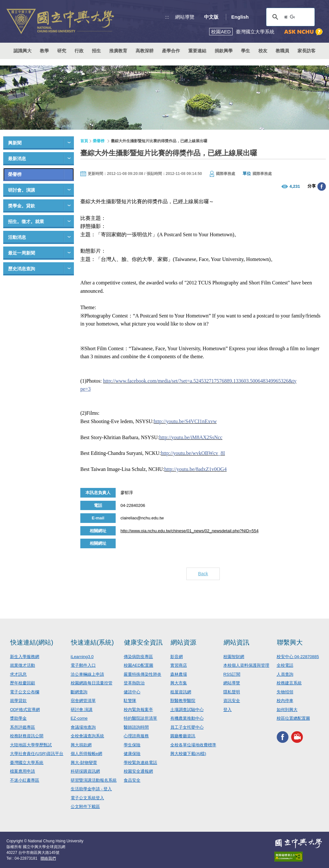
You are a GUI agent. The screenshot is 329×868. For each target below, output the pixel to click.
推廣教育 (118, 51)
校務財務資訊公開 (27, 736)
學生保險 (132, 745)
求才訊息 (18, 674)
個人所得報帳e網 (86, 754)
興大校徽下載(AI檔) (188, 754)
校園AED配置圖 (138, 665)
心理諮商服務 (136, 736)
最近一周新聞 (22, 253)
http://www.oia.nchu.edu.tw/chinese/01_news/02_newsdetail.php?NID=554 (190, 531)
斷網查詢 (79, 692)
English (240, 17)
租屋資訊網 (181, 692)
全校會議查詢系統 (87, 736)
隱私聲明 (232, 692)
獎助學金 (18, 718)
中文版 (211, 17)
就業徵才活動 (22, 665)
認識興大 (22, 51)
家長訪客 (307, 51)
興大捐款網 (81, 745)
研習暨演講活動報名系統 (94, 780)
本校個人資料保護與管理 (246, 665)
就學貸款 (18, 701)
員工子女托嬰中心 (187, 727)
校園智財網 (234, 657)
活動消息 (17, 237)
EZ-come (79, 718)
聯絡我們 (48, 858)
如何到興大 (287, 710)
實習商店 (179, 665)
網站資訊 (236, 642)
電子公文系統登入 (87, 798)
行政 (79, 51)
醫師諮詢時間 (136, 727)
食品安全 (132, 780)
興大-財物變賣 (84, 763)
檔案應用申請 (22, 771)
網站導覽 (185, 17)
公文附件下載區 (85, 807)
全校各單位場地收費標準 (193, 745)
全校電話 (285, 665)
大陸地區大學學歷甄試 (31, 745)
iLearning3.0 (82, 657)
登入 (227, 710)
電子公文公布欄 (25, 692)
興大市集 (179, 683)
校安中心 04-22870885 (298, 657)
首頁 (84, 141)
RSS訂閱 (232, 674)
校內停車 (285, 701)
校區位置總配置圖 (293, 718)
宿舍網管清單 (83, 701)
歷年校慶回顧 (22, 683)
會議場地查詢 (83, 727)
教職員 (282, 51)
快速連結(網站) (32, 642)
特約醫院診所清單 (140, 718)
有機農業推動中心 (187, 718)
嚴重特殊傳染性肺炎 (142, 674)
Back (203, 574)
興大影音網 (297, 737)
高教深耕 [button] (145, 51)
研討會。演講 (22, 190)
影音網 (177, 657)
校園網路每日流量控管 (92, 683)
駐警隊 (130, 701)
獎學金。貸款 (22, 206)
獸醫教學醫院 (183, 701)
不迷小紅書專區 (25, 780)
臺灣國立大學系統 (27, 763)
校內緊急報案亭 (138, 710)
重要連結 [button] (197, 51)
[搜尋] (289, 17)
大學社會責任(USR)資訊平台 (37, 754)
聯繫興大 (290, 642)
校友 (263, 51)
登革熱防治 (134, 683)
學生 (245, 51)
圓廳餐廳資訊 (183, 736)
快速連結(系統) (92, 642)
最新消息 (17, 159)
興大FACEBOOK (283, 737)
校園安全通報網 (138, 771)
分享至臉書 (322, 187)
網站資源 (183, 642)
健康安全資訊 (143, 642)
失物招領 (285, 692)
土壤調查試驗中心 (187, 710)
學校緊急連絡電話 (140, 763)
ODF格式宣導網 (25, 710)
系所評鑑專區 (22, 727)
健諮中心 (132, 692)
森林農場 (179, 674)
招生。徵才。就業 (26, 221)
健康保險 (132, 754)
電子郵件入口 (83, 665)
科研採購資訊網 (85, 771)
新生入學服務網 (25, 657)
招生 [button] (96, 51)
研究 (62, 51)
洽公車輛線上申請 (87, 674)
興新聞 (15, 143)
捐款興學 (224, 51)
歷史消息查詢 (22, 269)
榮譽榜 (15, 174)
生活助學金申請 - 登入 (91, 789)
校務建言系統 (289, 683)
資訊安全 (232, 701)
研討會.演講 (82, 710)
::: (167, 17)
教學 (44, 51)
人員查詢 (285, 674)
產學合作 (171, 51)
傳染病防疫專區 (138, 657)
